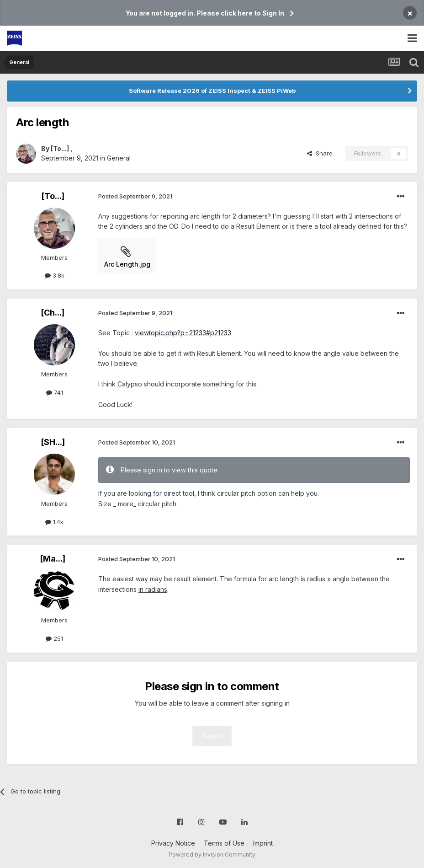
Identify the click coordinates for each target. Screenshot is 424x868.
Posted (135, 196)
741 (55, 392)
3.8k (55, 275)
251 (54, 638)
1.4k (54, 522)
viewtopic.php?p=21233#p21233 (183, 333)
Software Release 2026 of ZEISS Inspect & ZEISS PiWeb (212, 91)
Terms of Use (224, 843)
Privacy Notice (173, 843)
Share (320, 153)
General (119, 158)
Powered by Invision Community (212, 855)
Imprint (263, 843)
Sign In (212, 736)
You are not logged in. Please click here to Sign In (205, 13)
